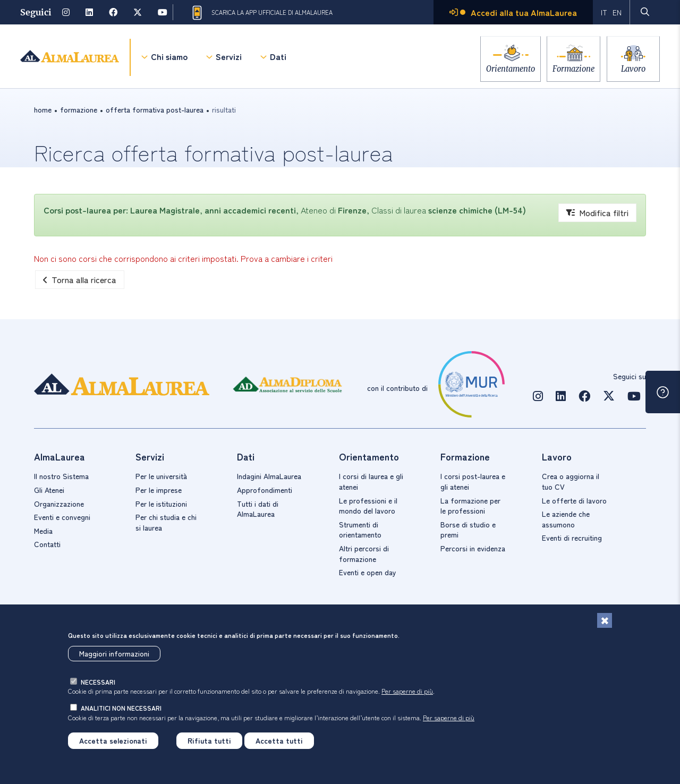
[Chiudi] (605, 623)
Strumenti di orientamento (360, 530)
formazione (79, 109)
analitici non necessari (121, 710)
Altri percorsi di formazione (364, 553)
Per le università (161, 476)
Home (43, 109)
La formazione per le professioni (470, 506)
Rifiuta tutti (209, 743)
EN (617, 12)
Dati (278, 58)
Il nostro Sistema (61, 476)
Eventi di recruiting (572, 538)
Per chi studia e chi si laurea (166, 522)
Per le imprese (159, 490)
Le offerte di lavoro (574, 500)
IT (604, 12)
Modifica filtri (597, 212)
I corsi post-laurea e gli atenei (473, 481)
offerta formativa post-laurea (155, 109)
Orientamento (502, 69)
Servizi (229, 58)
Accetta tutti (279, 743)
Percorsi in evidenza (473, 548)
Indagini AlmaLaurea (269, 476)
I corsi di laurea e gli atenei (371, 481)
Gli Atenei (49, 490)
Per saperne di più (407, 693)
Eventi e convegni (62, 517)
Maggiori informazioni (114, 655)
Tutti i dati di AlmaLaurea (258, 509)
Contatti (47, 544)
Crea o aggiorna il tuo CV (571, 481)
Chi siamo (169, 58)
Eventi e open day (368, 572)
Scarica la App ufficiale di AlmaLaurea (261, 13)
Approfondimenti (265, 490)
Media (43, 531)
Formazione (569, 69)
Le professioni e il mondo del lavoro (368, 506)
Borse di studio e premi (468, 530)
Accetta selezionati (113, 743)
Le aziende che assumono (566, 519)
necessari (98, 684)
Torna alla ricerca (80, 279)
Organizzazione (59, 504)
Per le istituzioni (161, 504)
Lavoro (633, 69)
